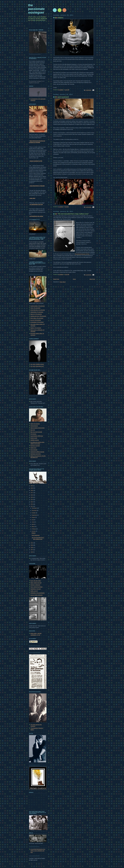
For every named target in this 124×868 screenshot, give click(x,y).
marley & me (33, 448)
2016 (32, 495)
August (34, 517)
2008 (32, 547)
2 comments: (88, 90)
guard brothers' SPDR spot (37, 436)
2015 (32, 497)
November (34, 511)
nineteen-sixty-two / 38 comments (38, 316)
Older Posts (92, 279)
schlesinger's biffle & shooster (37, 452)
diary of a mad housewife (36, 432)
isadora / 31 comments (36, 328)
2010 (32, 543)
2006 (32, 552)
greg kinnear (33, 434)
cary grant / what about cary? (37, 366)
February (34, 529)
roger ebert (33, 198)
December (34, 508)
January (34, 531)
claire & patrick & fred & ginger (38, 428)
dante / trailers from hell (36, 583)
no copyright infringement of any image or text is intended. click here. (38, 851)
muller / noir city (34, 591)
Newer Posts (56, 279)
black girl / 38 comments (36, 314)
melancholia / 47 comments (37, 312)
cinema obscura (34, 426)
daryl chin (33, 430)
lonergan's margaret (35, 446)
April (33, 524)
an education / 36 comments (37, 322)
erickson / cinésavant (35, 585)
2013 (32, 502)
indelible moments (35, 440)
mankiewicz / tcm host (36, 589)
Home (74, 279)
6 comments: (88, 275)
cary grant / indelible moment (37, 364)
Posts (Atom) (63, 282)
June (33, 522)
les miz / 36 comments (36, 320)
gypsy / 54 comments (35, 308)
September (35, 515)
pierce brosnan (34, 450)
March (33, 527)
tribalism (34, 533)
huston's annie (34, 438)
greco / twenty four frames (37, 587)
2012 (32, 504)
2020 (32, 486)
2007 (32, 550)
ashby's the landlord (35, 424)
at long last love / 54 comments (38, 310)
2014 (32, 499)
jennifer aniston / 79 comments (38, 306)
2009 (32, 545)
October (34, 513)
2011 (32, 506)
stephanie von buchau (36, 454)
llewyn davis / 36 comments (37, 318)
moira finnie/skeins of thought (37, 186)
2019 (32, 488)
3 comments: (88, 207)
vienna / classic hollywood (36, 595)
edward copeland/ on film (36, 161)
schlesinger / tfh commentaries (38, 593)
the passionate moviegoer (36, 9)
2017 (32, 493)
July (33, 520)
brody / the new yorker (36, 581)
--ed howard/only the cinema (36, 216)
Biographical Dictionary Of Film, (82, 254)
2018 (32, 490)
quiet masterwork (36, 535)
